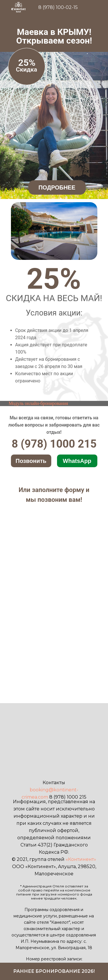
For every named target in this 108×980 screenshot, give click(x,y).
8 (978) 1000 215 (54, 444)
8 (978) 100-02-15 (58, 7)
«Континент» (81, 859)
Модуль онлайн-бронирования (38, 403)
